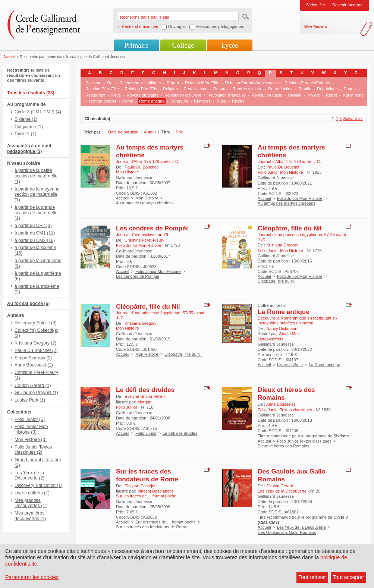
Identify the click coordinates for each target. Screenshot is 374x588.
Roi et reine (353, 95)
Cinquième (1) (29, 127)
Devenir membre (347, 5)
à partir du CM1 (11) (35, 233)
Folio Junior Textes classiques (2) (33, 450)
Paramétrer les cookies (32, 577)
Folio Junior (146, 433)
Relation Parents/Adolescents (252, 83)
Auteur (150, 132)
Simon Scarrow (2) (33, 358)
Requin (350, 89)
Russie (238, 101)
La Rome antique (284, 312)
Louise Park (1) (30, 400)
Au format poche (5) (28, 304)
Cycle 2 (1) (25, 134)
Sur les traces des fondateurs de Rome (147, 475)
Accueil (10, 57)
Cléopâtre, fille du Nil (290, 228)
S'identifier (316, 5)
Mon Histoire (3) (31, 440)
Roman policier (103, 101)
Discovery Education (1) (38, 485)
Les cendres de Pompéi (152, 228)
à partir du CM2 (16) (35, 240)
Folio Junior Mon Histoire (300, 198)
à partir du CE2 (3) (33, 226)
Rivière (314, 95)
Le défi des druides (145, 390)
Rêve (116, 95)
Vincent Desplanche (155, 491)
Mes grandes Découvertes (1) (31, 503)
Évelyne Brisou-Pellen (145, 396)
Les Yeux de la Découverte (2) (29, 476)
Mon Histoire (147, 198)
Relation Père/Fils (141, 89)
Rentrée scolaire (247, 89)
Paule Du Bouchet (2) (36, 350)
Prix (179, 132)
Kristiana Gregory (282, 245)
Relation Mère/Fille (202, 83)
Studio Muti (289, 334)
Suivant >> (353, 119)
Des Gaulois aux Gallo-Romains (287, 532)
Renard (220, 89)
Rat (110, 83)
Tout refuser (312, 577)
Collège (183, 45)
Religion (170, 89)
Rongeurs (179, 101)
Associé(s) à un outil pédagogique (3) (29, 149)
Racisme (93, 83)
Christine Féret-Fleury (144, 240)
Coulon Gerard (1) (33, 386)
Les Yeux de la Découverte (301, 527)
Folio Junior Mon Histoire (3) (31, 429)
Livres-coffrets (290, 365)
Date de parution (123, 132)
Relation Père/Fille (102, 89)
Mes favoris (316, 27)
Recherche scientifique (140, 83)
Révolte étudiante (143, 95)
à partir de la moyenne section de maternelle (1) (37, 195)
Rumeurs (202, 101)
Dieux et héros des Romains (283, 446)
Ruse (221, 101)
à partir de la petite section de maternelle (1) (36, 176)
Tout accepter (348, 577)
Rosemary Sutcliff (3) (36, 323)
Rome (128, 101)
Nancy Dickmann (282, 328)
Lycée (230, 45)
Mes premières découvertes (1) (30, 516)
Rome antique (152, 101)
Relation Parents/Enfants (307, 83)
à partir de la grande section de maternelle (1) (36, 213)
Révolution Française (227, 95)
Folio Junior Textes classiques (304, 441)
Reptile (305, 89)
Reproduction (280, 89)
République (327, 89)
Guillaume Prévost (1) (36, 393)
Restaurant (95, 95)
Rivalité (295, 95)
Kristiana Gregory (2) (35, 343)
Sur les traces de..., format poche (166, 522)
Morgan (144, 402)
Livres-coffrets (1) (32, 493)
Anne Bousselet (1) (34, 365)
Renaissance (195, 89)
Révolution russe (267, 95)
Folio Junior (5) (30, 419)
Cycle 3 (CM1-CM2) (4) (38, 112)
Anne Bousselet (281, 404)
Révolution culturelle (183, 95)
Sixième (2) (26, 119)
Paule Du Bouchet (141, 167)
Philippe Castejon (141, 486)
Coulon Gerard (280, 486)
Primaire (136, 45)
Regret (173, 83)
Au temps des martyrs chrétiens (145, 203)
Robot (331, 95)
